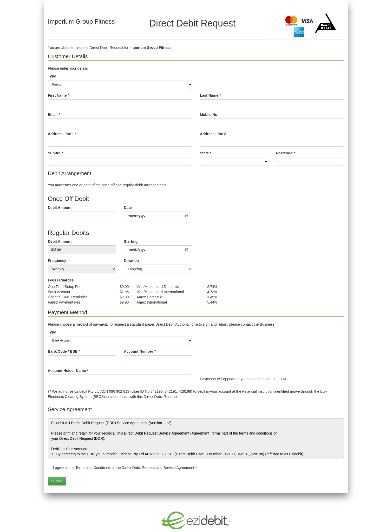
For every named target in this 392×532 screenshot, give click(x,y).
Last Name (210, 95)
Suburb (55, 153)
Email (54, 115)
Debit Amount (60, 208)
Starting (131, 241)
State (206, 153)
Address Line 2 (213, 134)
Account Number (140, 351)
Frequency (57, 261)
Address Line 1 (62, 134)
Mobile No (209, 115)
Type (52, 76)
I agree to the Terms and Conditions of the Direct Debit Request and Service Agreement (125, 468)
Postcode (285, 153)
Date (128, 208)
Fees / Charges (61, 280)
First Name (58, 95)
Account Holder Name (68, 371)
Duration (132, 261)
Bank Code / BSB (64, 351)
